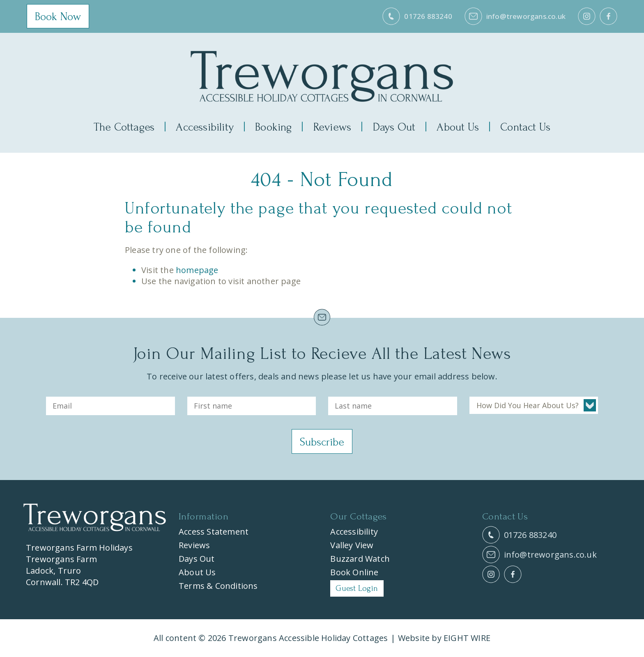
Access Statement (214, 532)
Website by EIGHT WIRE (444, 638)
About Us (458, 127)
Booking (273, 127)
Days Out (394, 127)
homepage (197, 270)
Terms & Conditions (218, 586)
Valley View (352, 546)
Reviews (332, 127)
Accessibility (205, 127)
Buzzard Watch (360, 559)
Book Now (58, 17)
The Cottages (124, 127)
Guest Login (357, 589)
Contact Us (525, 127)
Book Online (354, 573)
